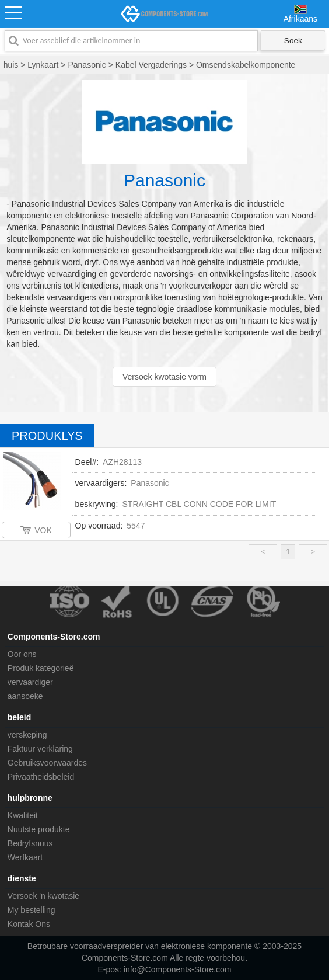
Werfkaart (25, 857)
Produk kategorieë (41, 668)
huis (11, 65)
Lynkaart (43, 65)
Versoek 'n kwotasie (43, 896)
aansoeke (25, 696)
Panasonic (87, 65)
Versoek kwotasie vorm (164, 377)
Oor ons (22, 654)
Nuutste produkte (39, 829)
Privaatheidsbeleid (41, 777)
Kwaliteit (23, 815)
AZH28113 (122, 462)
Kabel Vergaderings (151, 65)
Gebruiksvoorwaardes (47, 763)
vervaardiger (30, 682)
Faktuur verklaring (40, 749)
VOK (43, 530)
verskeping (27, 735)
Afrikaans (300, 19)
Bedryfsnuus (30, 843)
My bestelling (32, 910)
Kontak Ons (29, 924)
